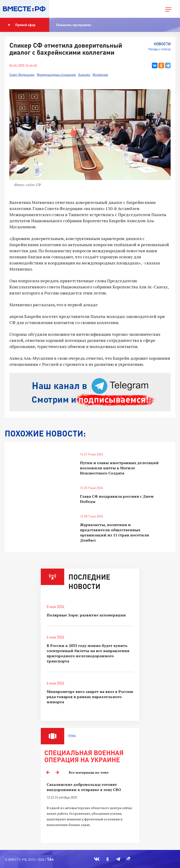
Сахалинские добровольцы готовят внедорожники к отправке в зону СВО (84, 787)
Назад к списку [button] (159, 49)
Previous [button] (48, 772)
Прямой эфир (22, 25)
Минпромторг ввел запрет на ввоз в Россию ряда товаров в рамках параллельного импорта (90, 697)
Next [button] (57, 772)
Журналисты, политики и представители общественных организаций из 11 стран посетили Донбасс (114, 532)
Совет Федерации (22, 75)
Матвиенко (100, 75)
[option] (90, 810)
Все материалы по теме (89, 772)
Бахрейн (84, 75)
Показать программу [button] (74, 25)
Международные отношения (56, 75)
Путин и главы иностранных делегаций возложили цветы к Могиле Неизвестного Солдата (119, 468)
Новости (162, 44)
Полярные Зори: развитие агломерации (86, 615)
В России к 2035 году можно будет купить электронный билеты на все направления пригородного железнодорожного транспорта (88, 653)
